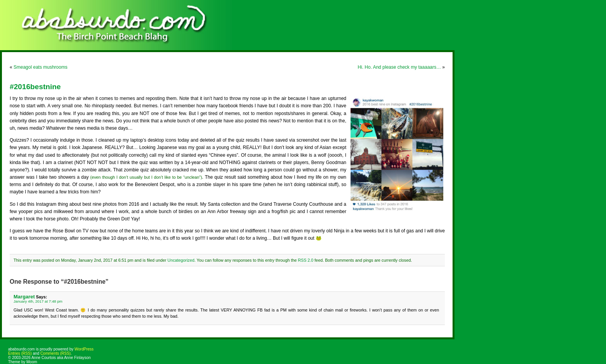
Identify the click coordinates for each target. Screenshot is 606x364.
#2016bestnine (35, 87)
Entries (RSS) (20, 353)
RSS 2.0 (306, 260)
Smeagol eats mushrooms (40, 67)
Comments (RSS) (55, 353)
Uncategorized (181, 260)
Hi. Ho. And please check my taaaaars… (399, 67)
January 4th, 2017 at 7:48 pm (38, 301)
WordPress (84, 349)
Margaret (24, 297)
